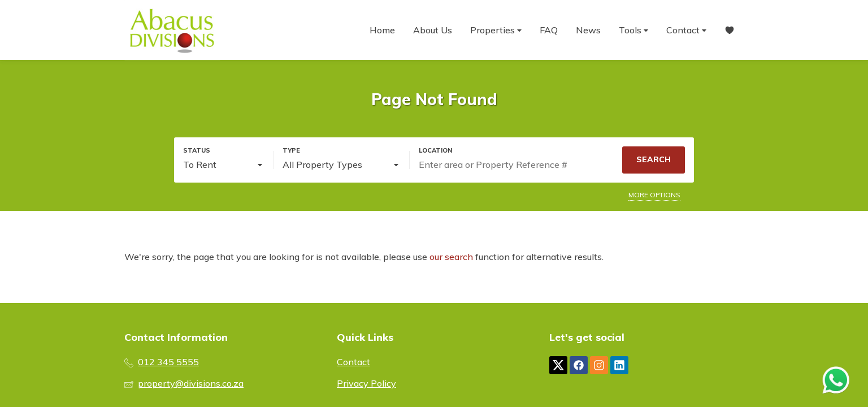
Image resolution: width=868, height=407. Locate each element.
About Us (433, 30)
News (588, 30)
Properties (496, 30)
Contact (686, 30)
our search (451, 257)
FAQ (549, 30)
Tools (633, 30)
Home (382, 30)
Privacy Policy (366, 383)
